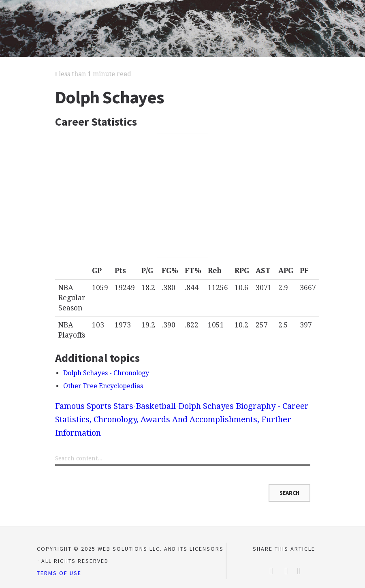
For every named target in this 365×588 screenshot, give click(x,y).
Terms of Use (59, 573)
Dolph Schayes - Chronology (106, 373)
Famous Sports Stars (94, 406)
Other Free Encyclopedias (103, 386)
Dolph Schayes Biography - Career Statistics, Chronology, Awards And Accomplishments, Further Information (182, 419)
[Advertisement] (183, 195)
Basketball (156, 406)
